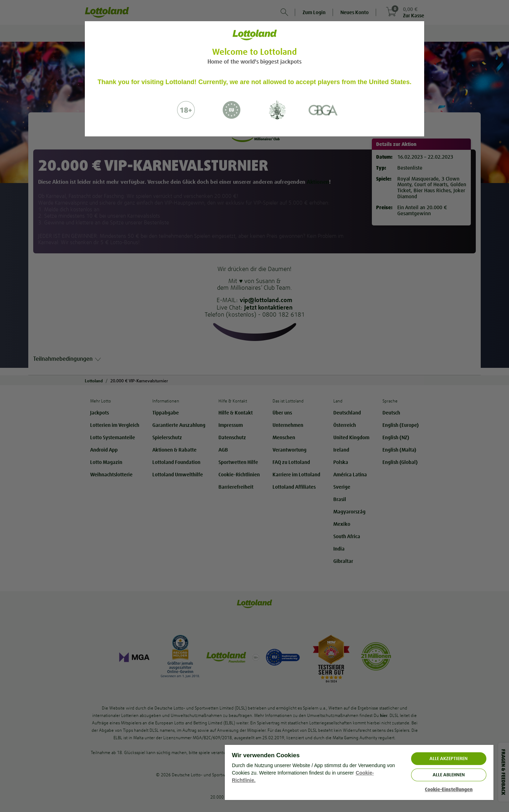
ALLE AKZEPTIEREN (449, 758)
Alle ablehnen (449, 775)
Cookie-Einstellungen (449, 790)
